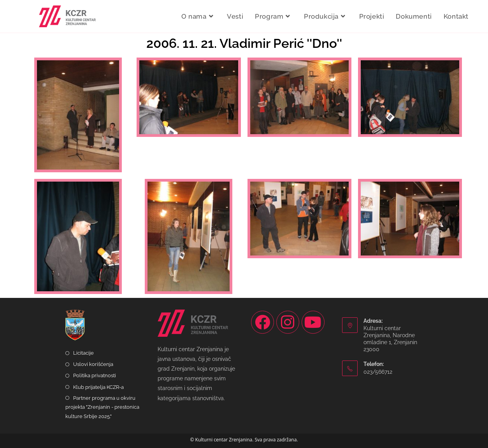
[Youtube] (313, 322)
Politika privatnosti (95, 375)
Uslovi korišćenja (93, 364)
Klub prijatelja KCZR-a (98, 387)
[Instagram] (288, 322)
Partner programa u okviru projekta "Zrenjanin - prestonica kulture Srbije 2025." (102, 407)
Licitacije (83, 353)
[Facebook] (262, 322)
